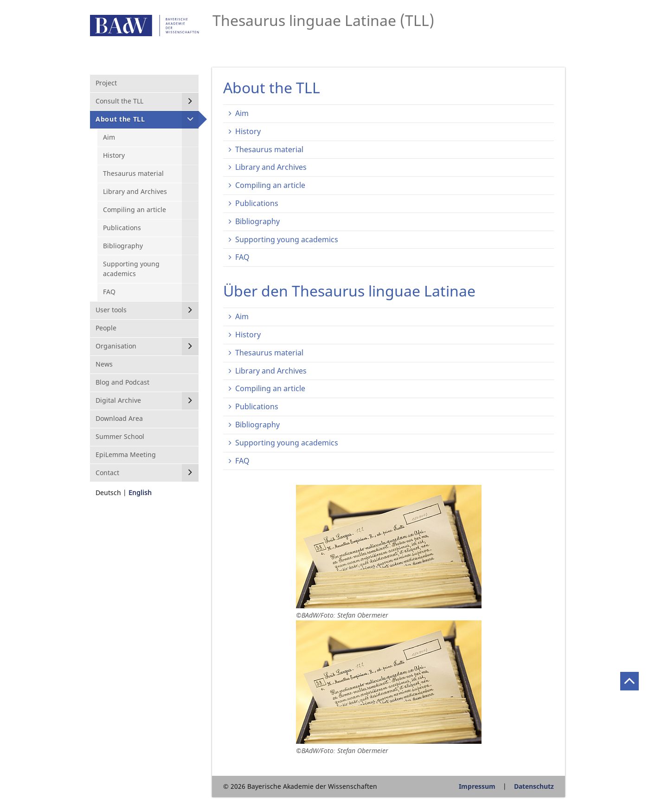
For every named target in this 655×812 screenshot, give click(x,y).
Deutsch (108, 493)
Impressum (477, 786)
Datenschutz (534, 786)
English (140, 493)
